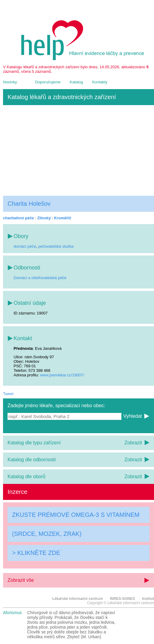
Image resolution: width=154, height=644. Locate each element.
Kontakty (100, 82)
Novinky (10, 82)
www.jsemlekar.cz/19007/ (62, 375)
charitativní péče (19, 218)
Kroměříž (63, 218)
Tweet (8, 394)
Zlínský (44, 218)
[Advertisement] (79, 150)
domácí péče (25, 246)
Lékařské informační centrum (77, 599)
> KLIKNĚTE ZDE (36, 553)
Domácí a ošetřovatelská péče (40, 278)
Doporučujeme (48, 82)
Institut (148, 599)
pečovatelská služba (56, 246)
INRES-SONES (122, 599)
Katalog (76, 82)
